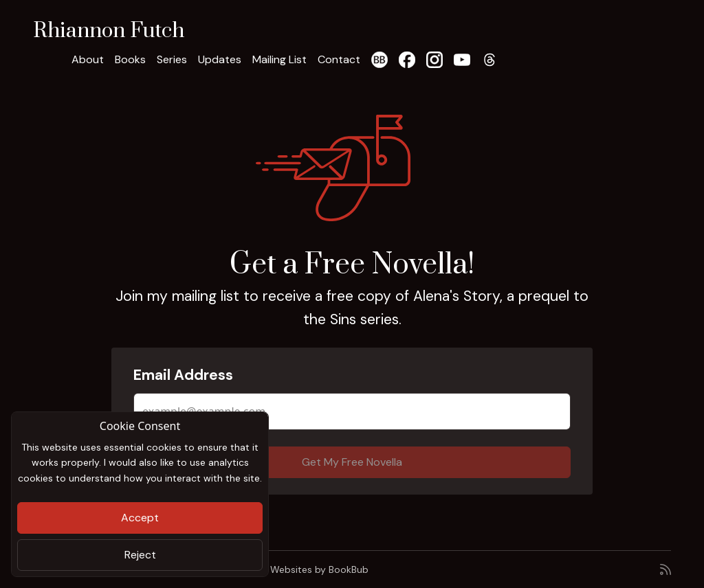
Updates (220, 59)
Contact (339, 59)
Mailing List (279, 59)
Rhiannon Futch (109, 31)
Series (172, 59)
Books (130, 59)
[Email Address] (352, 411)
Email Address (183, 375)
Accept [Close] (140, 518)
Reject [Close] (140, 555)
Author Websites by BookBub (302, 569)
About (88, 59)
